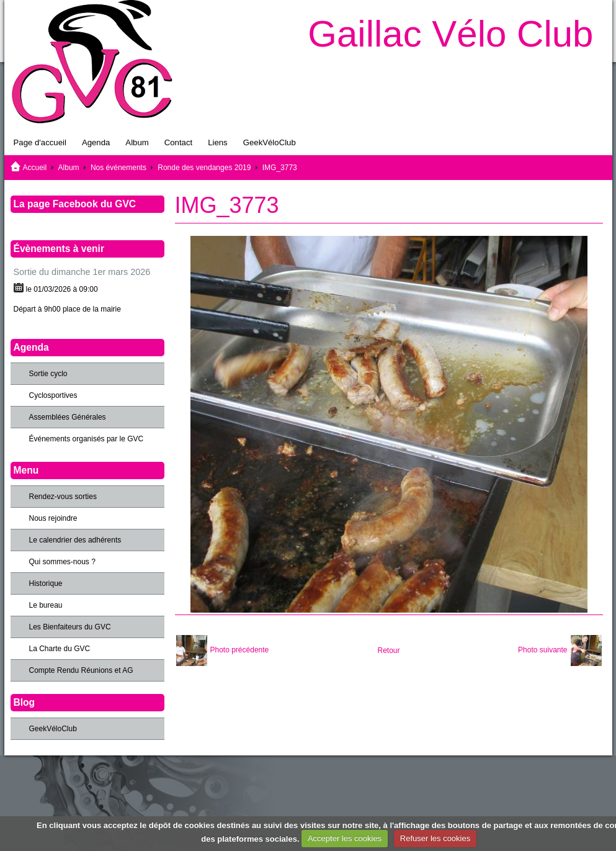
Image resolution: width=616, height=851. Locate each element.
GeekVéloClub (270, 142)
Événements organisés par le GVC (87, 439)
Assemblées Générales (68, 417)
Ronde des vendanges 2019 (204, 168)
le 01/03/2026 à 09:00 (62, 289)
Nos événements (118, 168)
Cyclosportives (53, 395)
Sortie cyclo (48, 374)
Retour (388, 651)
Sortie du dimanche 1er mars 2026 (82, 272)
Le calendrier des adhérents (75, 540)
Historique (46, 583)
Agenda (96, 142)
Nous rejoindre (53, 518)
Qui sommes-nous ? (62, 562)
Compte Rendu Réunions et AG (81, 670)
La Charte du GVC (60, 649)
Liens (218, 142)
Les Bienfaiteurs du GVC (70, 627)
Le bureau (46, 605)
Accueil (35, 168)
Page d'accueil (40, 142)
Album (137, 142)
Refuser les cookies (435, 838)
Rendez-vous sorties (63, 497)
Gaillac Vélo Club (450, 34)
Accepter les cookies (345, 838)
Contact (178, 142)
